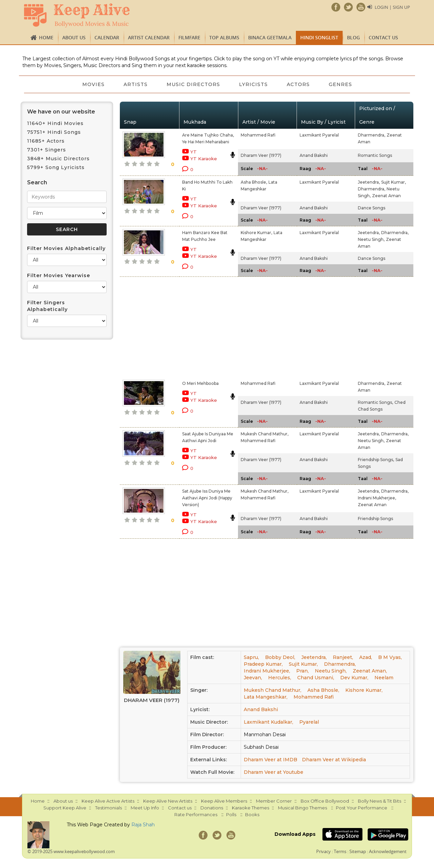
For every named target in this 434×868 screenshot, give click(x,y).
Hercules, (280, 678)
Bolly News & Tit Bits (379, 801)
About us (74, 37)
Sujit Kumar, (394, 182)
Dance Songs (372, 208)
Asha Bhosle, (254, 182)
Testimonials (108, 808)
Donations (212, 808)
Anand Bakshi (314, 155)
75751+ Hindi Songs (54, 132)
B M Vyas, (390, 657)
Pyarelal (309, 722)
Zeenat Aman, (370, 671)
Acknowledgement (388, 851)
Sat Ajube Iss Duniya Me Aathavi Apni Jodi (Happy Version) (207, 498)
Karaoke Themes (251, 808)
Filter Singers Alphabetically (47, 306)
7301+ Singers (47, 150)
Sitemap (358, 851)
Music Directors (193, 84)
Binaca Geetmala (270, 37)
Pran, (302, 671)
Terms (340, 851)
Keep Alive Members (224, 801)
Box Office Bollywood (325, 801)
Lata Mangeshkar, (266, 697)
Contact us (383, 37)
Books (252, 814)
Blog (353, 37)
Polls (231, 814)
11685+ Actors (46, 141)
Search (37, 182)
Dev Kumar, (354, 678)
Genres (340, 84)
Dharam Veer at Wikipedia (334, 760)
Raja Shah (143, 825)
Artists (136, 84)
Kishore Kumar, (256, 233)
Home (46, 37)
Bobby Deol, (280, 657)
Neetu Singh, (371, 239)
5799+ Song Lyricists (56, 167)
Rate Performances (196, 814)
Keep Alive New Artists (168, 801)
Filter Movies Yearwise (59, 275)
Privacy (323, 851)
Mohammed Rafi (258, 135)
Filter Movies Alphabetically (66, 248)
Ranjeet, (343, 657)
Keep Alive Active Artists (108, 801)
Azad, (366, 657)
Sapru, (251, 657)
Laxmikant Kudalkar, (268, 722)
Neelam (384, 678)
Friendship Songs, (376, 460)
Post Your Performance (362, 808)
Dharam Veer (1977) (261, 155)
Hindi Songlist (319, 37)
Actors (298, 84)
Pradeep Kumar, (263, 664)
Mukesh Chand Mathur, (265, 434)
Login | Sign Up (392, 7)
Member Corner (274, 801)
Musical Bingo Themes (302, 808)
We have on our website (61, 112)
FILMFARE (189, 37)
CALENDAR (107, 37)
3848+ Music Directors (58, 159)
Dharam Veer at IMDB (270, 760)
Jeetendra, (369, 182)
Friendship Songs (375, 519)
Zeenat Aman (386, 196)
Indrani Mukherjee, (377, 498)
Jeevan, (253, 678)
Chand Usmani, (316, 678)
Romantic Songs (375, 155)
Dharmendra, (372, 135)
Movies (93, 84)
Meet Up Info (145, 808)
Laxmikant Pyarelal (319, 135)
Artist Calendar (149, 37)
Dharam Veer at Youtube (274, 772)
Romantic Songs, (375, 402)
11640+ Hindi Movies (55, 123)
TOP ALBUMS (224, 37)
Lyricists (253, 84)
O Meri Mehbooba (200, 383)
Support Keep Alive (65, 808)
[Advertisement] (205, 327)
